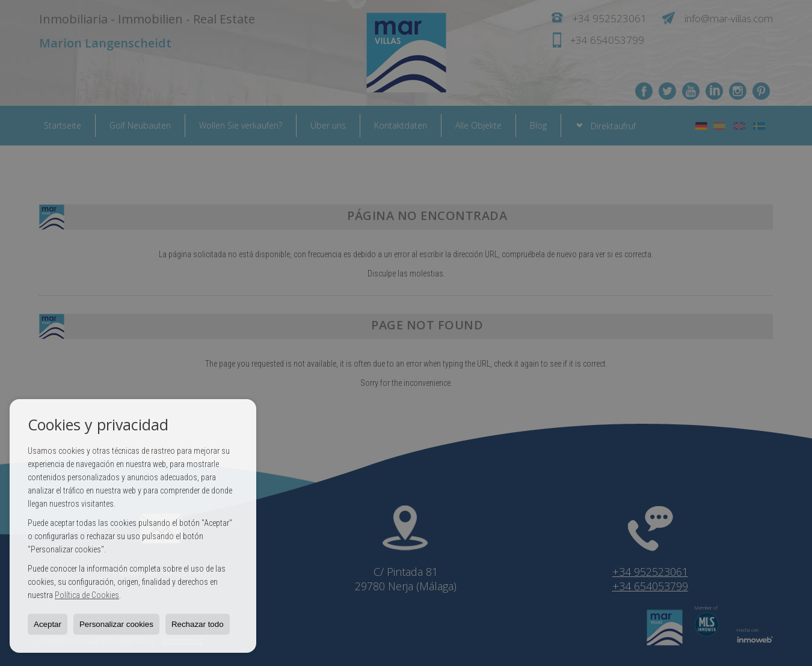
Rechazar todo (198, 624)
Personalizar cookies (116, 624)
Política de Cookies (87, 595)
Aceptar (48, 624)
